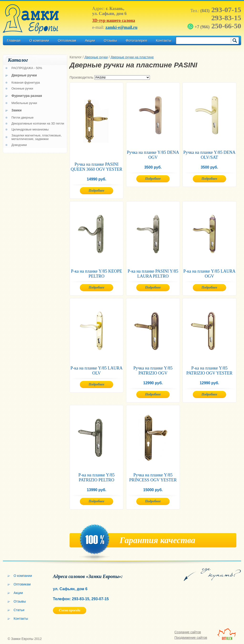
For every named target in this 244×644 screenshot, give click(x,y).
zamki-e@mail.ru (121, 27)
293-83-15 (226, 18)
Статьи (19, 610)
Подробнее (97, 191)
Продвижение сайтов (191, 638)
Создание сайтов (188, 632)
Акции (90, 40)
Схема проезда (69, 610)
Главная (14, 40)
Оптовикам (67, 40)
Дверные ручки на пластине (132, 57)
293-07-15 (221, 10)
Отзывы (110, 40)
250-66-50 (215, 26)
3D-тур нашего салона (114, 20)
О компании (39, 40)
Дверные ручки (96, 57)
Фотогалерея (136, 40)
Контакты (164, 40)
